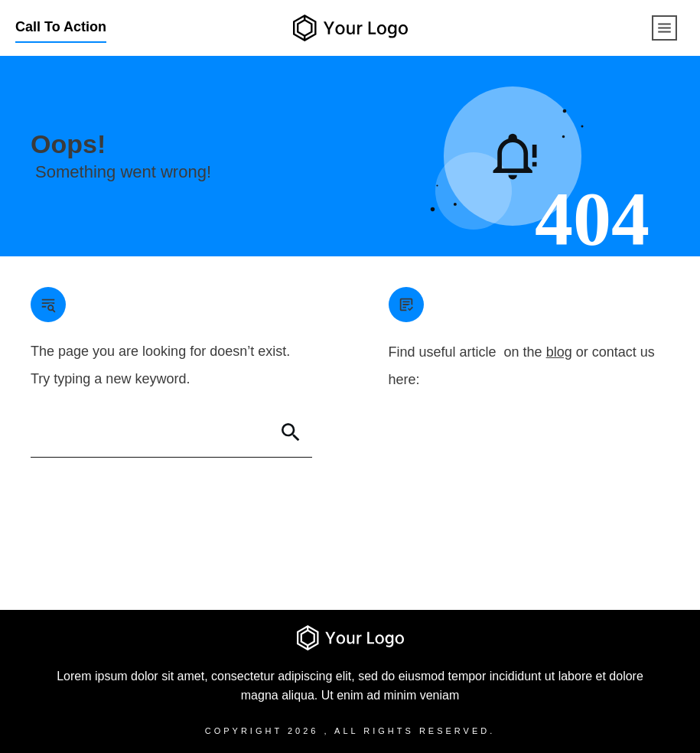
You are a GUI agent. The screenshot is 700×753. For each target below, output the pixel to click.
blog (559, 352)
